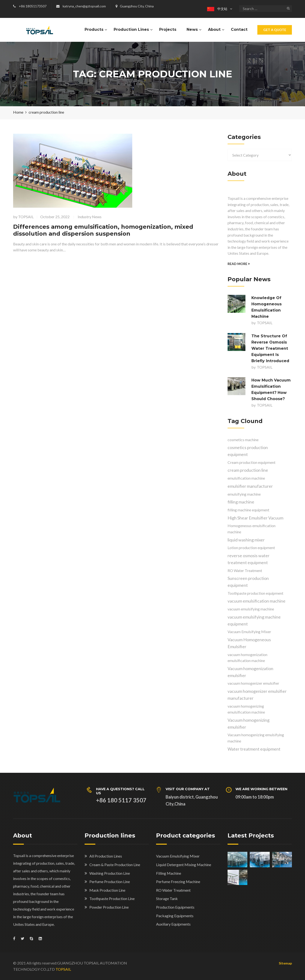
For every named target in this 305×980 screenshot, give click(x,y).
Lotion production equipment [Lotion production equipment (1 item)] (251, 548)
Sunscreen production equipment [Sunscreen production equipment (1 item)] (248, 582)
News (192, 29)
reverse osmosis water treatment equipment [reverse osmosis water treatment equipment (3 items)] (249, 559)
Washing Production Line (110, 873)
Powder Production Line (109, 907)
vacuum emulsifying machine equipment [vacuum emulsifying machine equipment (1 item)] (254, 620)
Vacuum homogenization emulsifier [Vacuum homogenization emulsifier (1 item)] (250, 672)
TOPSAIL (26, 217)
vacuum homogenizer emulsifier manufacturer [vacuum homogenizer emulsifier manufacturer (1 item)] (257, 695)
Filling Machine (169, 873)
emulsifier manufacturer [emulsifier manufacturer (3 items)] (250, 486)
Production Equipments (175, 907)
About (214, 29)
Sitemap (285, 963)
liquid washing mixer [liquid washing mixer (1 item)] (246, 540)
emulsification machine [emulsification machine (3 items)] (246, 478)
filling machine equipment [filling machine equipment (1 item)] (248, 510)
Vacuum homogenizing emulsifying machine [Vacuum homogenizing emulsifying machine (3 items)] (256, 738)
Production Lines (131, 29)
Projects (168, 29)
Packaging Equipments (175, 916)
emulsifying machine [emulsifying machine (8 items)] (244, 494)
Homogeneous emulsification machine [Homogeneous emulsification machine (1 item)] (252, 529)
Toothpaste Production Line (112, 898)
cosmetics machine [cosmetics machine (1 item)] (243, 440)
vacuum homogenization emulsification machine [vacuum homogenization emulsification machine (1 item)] (247, 658)
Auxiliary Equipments (173, 924)
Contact (239, 29)
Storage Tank (167, 898)
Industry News (90, 217)
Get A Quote (275, 30)
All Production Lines (106, 856)
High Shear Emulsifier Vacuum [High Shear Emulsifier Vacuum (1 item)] (255, 518)
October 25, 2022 (55, 217)
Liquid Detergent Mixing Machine (184, 865)
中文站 (217, 9)
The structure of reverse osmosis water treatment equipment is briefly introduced (270, 348)
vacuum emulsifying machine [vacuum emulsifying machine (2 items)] (251, 609)
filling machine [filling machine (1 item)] (241, 502)
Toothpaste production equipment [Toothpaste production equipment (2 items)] (255, 593)
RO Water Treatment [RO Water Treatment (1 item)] (245, 570)
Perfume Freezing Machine (178, 882)
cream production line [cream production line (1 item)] (248, 470)
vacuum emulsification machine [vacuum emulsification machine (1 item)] (257, 601)
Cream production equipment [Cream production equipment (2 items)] (252, 462)
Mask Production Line (107, 890)
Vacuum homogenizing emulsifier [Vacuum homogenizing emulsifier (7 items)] (249, 723)
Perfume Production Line (110, 882)
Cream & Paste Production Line (115, 865)
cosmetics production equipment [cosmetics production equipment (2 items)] (248, 451)
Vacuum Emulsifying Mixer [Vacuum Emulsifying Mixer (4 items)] (249, 632)
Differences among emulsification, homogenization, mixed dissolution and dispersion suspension (103, 230)
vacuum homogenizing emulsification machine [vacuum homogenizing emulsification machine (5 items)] (246, 709)
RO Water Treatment (173, 890)
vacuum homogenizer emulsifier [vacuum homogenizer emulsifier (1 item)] (253, 683)
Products (94, 29)
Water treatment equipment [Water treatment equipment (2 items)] (254, 749)
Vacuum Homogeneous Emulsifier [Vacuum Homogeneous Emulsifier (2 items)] (249, 643)
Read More (239, 264)
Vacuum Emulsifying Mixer (178, 856)
